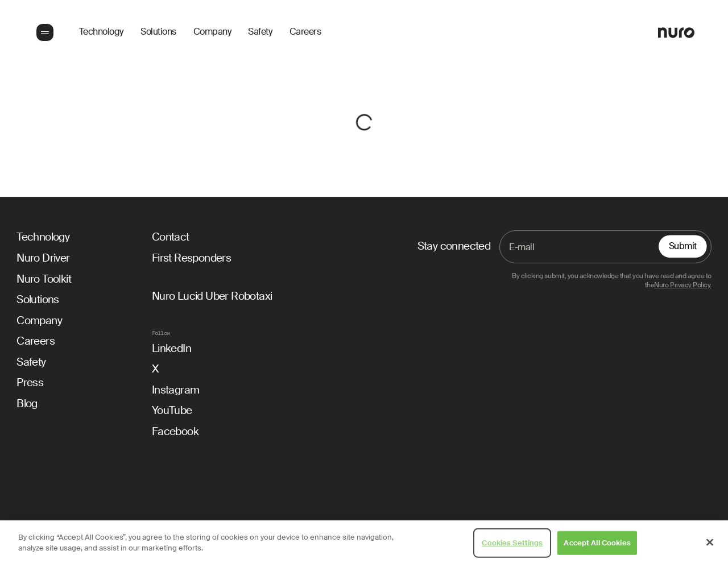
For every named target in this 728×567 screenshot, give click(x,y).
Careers (305, 32)
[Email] (605, 247)
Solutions (158, 32)
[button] (44, 32)
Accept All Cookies (597, 543)
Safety (260, 32)
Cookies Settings (512, 543)
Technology (101, 32)
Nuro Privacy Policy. (682, 285)
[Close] (710, 542)
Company (212, 32)
